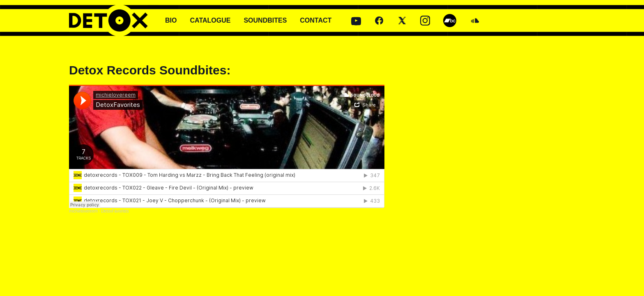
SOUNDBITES (265, 20)
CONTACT (316, 20)
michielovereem (83, 211)
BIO (171, 20)
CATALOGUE (210, 20)
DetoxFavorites (115, 211)
